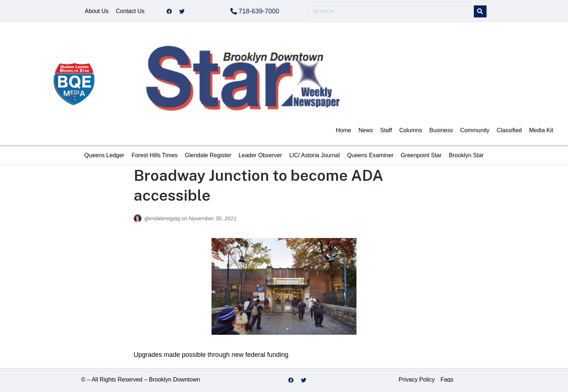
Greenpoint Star (421, 155)
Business (441, 130)
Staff (386, 130)
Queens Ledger (104, 155)
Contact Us (130, 11)
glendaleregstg (163, 218)
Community (475, 130)
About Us (97, 11)
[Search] (480, 11)
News (366, 130)
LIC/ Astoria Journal (314, 155)
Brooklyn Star (466, 155)
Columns (411, 130)
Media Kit (541, 130)
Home (344, 130)
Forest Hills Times (154, 155)
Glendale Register (208, 155)
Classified (509, 130)
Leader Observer (260, 155)
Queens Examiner (370, 155)
